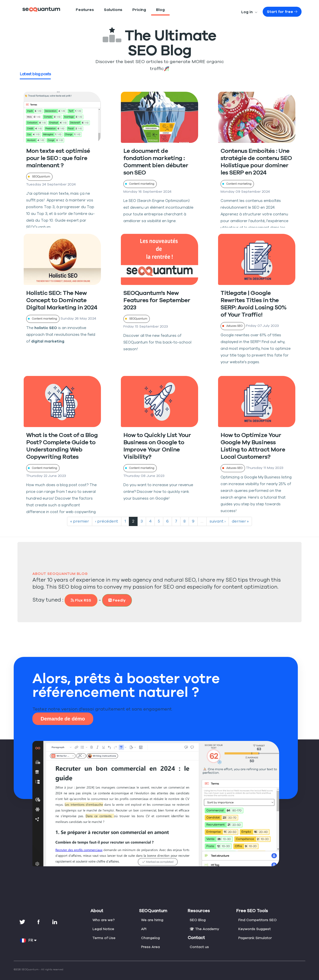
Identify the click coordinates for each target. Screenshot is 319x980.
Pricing (129, 10)
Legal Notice (103, 922)
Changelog (150, 931)
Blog (149, 10)
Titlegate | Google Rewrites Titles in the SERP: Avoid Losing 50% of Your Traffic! (256, 293)
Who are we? (103, 913)
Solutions (106, 10)
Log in (257, 12)
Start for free (286, 12)
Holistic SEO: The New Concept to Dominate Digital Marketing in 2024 (58, 293)
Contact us (199, 940)
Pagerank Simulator (255, 931)
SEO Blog (198, 913)
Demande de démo (63, 712)
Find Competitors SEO (257, 913)
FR (28, 933)
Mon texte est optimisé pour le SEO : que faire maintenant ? (56, 151)
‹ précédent (106, 514)
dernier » (238, 514)
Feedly (113, 593)
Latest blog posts (35, 67)
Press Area (150, 940)
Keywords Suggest (254, 922)
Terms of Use (103, 931)
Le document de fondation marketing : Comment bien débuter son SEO (158, 151)
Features (82, 10)
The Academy (204, 922)
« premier (81, 514)
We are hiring (152, 913)
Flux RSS (78, 593)
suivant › (216, 514)
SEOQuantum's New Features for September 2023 (154, 293)
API (144, 922)
